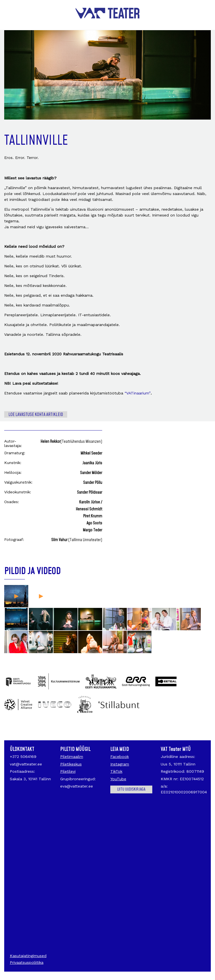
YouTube (118, 779)
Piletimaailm (72, 757)
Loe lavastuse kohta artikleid (36, 415)
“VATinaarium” (138, 393)
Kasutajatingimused (28, 956)
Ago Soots (94, 523)
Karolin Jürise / (91, 502)
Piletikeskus (71, 764)
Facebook (120, 757)
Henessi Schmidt (89, 509)
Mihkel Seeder (91, 453)
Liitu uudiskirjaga (131, 789)
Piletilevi (68, 771)
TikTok (116, 771)
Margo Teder (93, 530)
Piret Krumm (93, 516)
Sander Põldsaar (90, 493)
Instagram (120, 764)
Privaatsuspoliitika (27, 962)
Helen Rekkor (71, 442)
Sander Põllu (93, 483)
